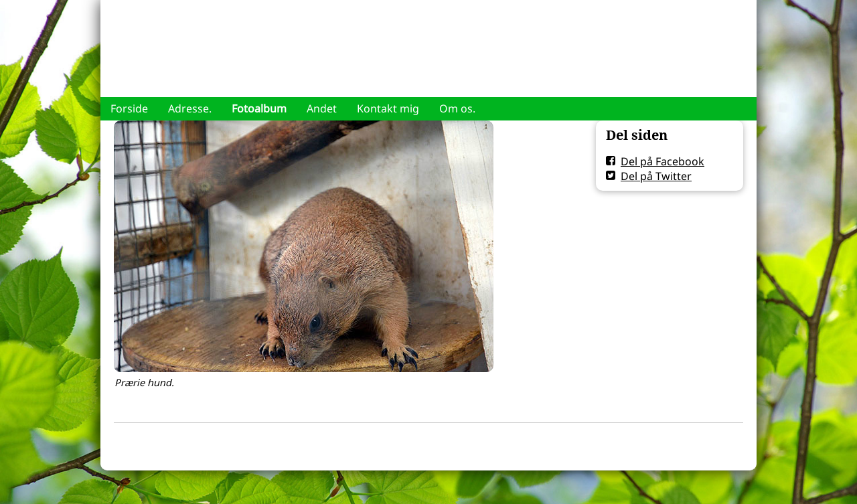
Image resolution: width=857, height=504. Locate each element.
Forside (129, 108)
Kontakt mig (388, 108)
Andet (322, 108)
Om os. (457, 108)
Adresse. (190, 108)
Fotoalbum (259, 108)
